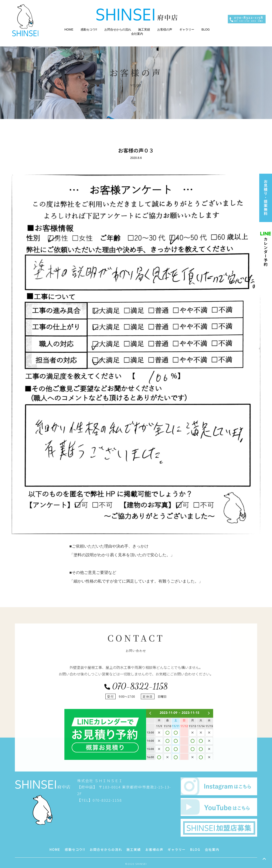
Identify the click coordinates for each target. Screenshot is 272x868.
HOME (69, 29)
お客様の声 (165, 29)
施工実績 (144, 29)
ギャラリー (187, 29)
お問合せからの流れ (118, 29)
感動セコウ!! (89, 29)
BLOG (206, 29)
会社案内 (137, 34)
